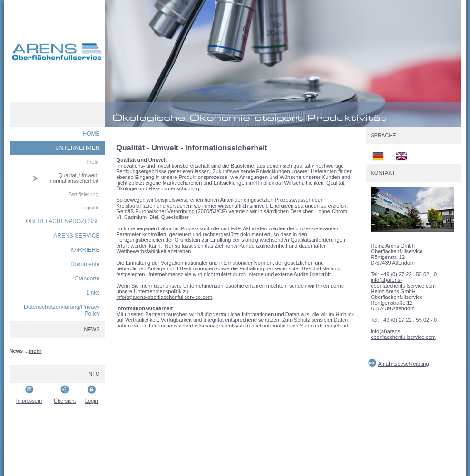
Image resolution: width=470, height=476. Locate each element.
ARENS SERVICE (76, 236)
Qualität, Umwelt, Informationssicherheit (73, 178)
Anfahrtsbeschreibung (404, 364)
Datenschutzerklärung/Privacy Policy (62, 310)
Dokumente (85, 264)
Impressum (29, 401)
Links (93, 293)
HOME (91, 134)
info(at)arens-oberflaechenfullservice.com (165, 297)
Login (92, 401)
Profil (92, 162)
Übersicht (65, 401)
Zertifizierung (83, 194)
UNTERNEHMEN (77, 148)
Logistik (89, 208)
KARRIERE (85, 250)
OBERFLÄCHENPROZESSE (63, 221)
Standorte (87, 278)
